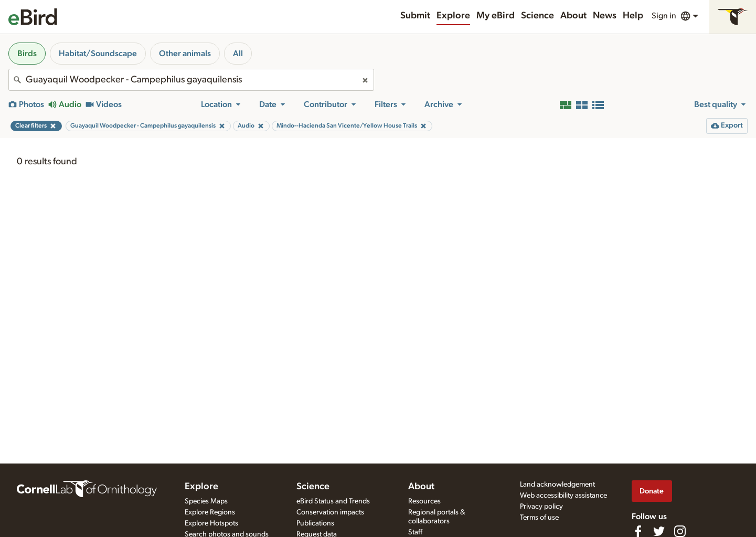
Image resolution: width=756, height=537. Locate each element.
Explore (453, 16)
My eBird (496, 16)
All (238, 54)
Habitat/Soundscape (98, 54)
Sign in (664, 16)
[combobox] (191, 80)
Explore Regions (210, 512)
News (605, 16)
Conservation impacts (330, 512)
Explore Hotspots (211, 523)
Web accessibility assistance (563, 496)
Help (633, 16)
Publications (315, 523)
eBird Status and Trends (333, 501)
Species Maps (206, 501)
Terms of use (539, 518)
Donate (652, 491)
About (573, 16)
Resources (424, 501)
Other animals (185, 54)
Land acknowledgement (557, 485)
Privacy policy (541, 507)
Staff (415, 532)
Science (537, 16)
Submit (415, 16)
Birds (27, 54)
